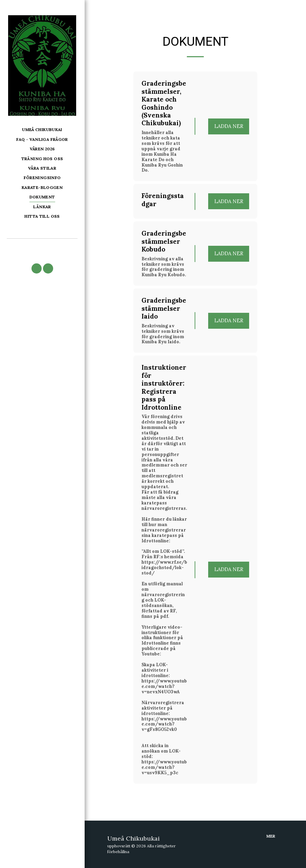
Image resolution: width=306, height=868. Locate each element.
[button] (37, 268)
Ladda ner (229, 126)
